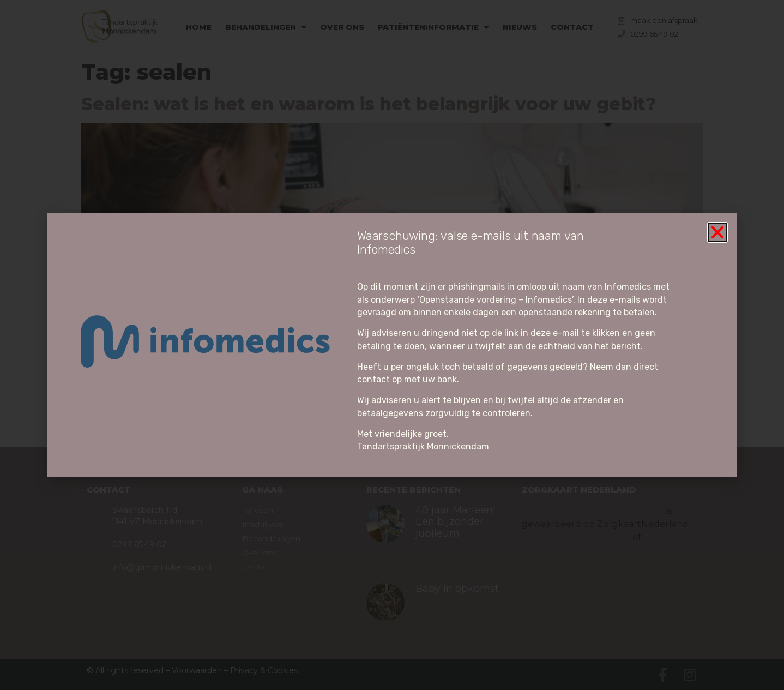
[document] (392, 345)
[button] (717, 232)
